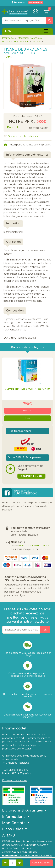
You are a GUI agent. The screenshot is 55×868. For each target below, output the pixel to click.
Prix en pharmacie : (23, 116)
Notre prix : (22, 122)
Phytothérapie (21, 42)
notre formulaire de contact (34, 546)
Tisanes (37, 42)
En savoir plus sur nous (15, 780)
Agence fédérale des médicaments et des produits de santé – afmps (27, 856)
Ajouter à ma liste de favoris (22, 136)
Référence (34, 128)
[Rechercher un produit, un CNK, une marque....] (49, 21)
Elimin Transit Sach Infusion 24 (27, 389)
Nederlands (36, 3)
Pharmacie (8, 38)
